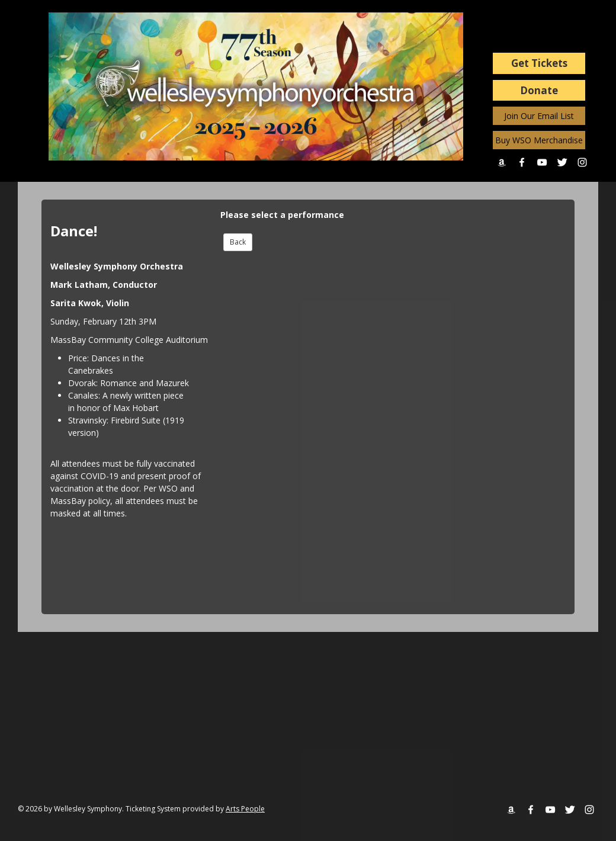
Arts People (245, 809)
